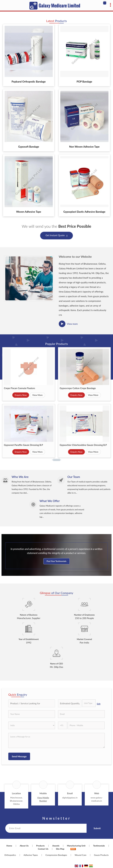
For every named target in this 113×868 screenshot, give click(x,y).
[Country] (32, 725)
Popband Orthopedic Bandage (29, 82)
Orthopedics (10, 855)
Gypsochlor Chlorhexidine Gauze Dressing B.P (83, 445)
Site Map (60, 849)
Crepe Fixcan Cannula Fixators (19, 388)
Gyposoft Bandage (29, 147)
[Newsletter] (46, 828)
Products (40, 846)
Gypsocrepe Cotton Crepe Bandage (78, 388)
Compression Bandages (56, 855)
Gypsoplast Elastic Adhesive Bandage (84, 212)
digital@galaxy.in (70, 798)
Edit (99, 704)
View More (37, 395)
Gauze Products (101, 855)
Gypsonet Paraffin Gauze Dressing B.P (23, 445)
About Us (24, 846)
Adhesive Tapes (31, 855)
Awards (56, 846)
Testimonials (99, 846)
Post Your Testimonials (56, 561)
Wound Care (80, 855)
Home (9, 846)
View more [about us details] (72, 324)
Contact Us (43, 849)
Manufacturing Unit (76, 846)
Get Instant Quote (56, 236)
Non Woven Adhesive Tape (84, 147)
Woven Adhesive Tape (29, 212)
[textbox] (89, 703)
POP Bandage (84, 82)
